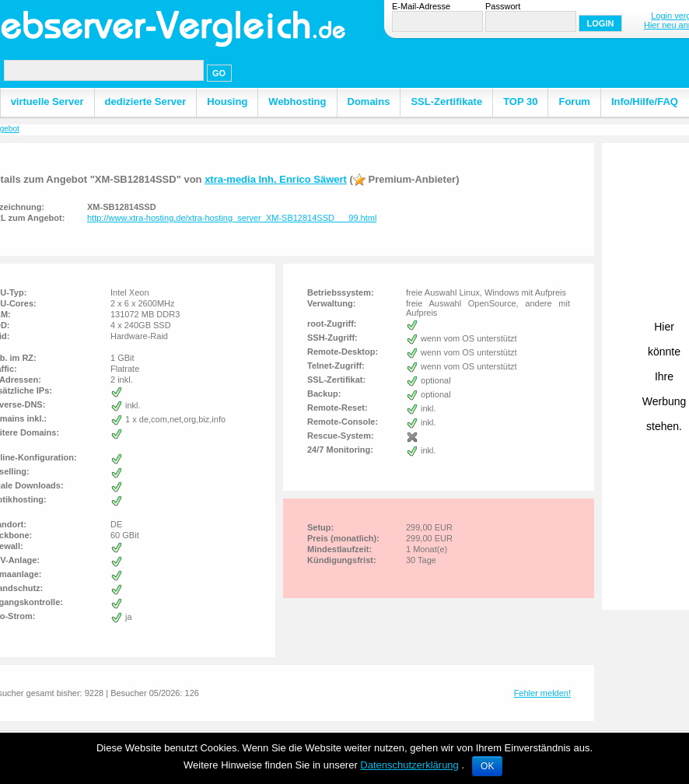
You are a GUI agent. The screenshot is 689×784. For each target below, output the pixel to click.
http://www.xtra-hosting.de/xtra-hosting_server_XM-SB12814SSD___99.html (232, 218)
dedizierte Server (146, 101)
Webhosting (297, 101)
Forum (574, 101)
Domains (369, 101)
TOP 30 (520, 101)
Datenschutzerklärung (409, 765)
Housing (227, 101)
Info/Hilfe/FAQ (645, 101)
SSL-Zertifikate (446, 101)
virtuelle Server (47, 101)
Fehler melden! (542, 693)
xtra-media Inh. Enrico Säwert (276, 179)
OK (487, 766)
